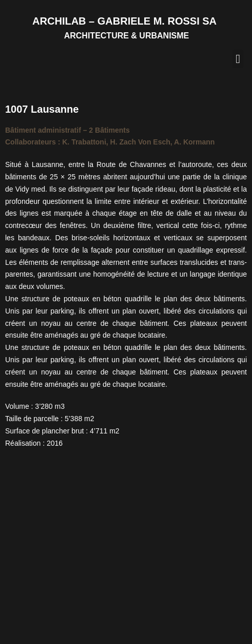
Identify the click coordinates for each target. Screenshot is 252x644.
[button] (238, 59)
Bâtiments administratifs (73, 564)
